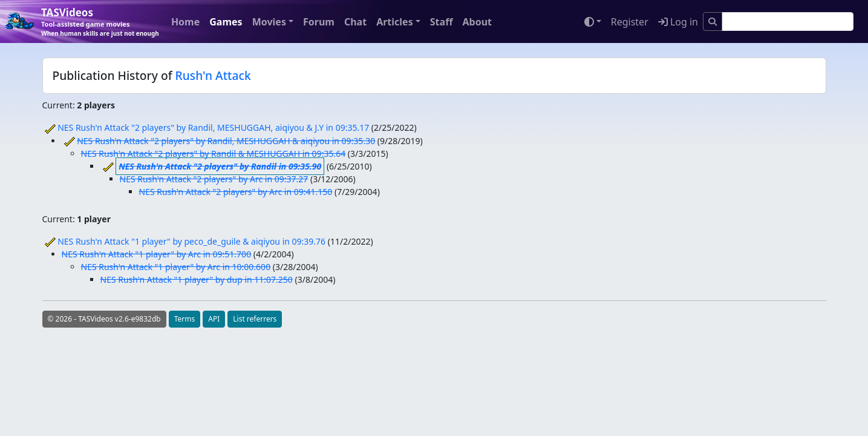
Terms (185, 319)
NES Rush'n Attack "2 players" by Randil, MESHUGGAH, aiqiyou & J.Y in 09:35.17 (213, 127)
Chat (355, 22)
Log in (678, 22)
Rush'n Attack (213, 75)
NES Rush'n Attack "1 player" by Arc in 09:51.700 (157, 254)
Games (226, 22)
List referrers (255, 319)
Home (185, 22)
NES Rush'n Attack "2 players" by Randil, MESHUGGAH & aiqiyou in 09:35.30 (226, 141)
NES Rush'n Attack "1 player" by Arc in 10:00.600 (176, 267)
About (477, 22)
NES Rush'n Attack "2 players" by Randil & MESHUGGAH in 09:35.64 (214, 154)
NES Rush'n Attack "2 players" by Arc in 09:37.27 (214, 179)
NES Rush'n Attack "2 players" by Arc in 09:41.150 (236, 192)
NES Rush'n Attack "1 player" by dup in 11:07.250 (197, 279)
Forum (319, 22)
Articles (395, 22)
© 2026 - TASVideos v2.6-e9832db (104, 319)
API (214, 319)
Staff (442, 22)
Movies (269, 22)
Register (630, 22)
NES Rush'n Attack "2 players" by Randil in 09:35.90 (220, 166)
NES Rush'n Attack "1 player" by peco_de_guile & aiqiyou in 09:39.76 (191, 241)
